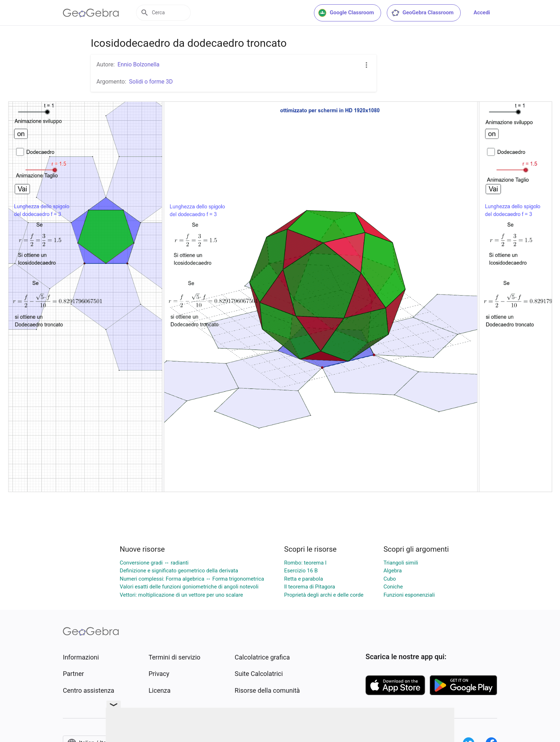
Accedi (482, 12)
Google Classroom (346, 13)
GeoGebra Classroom (422, 13)
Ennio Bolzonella (138, 64)
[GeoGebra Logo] (91, 13)
